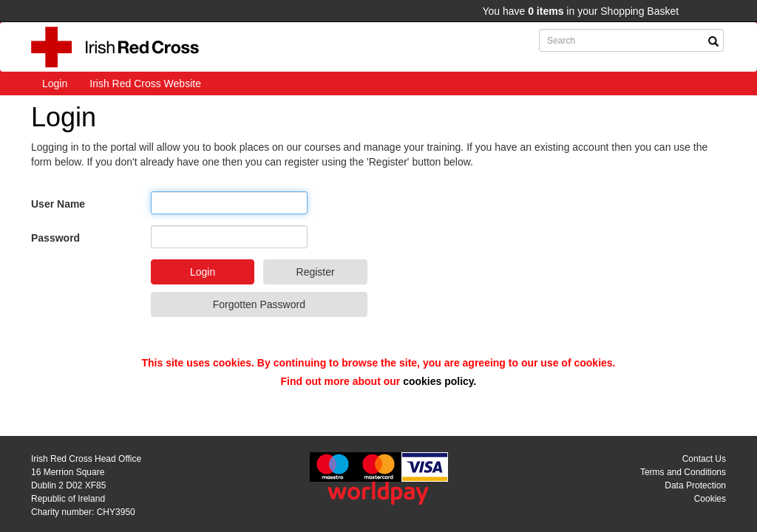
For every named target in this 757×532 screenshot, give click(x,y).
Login (55, 83)
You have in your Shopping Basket (580, 11)
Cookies (710, 499)
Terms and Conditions (683, 472)
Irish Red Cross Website (145, 83)
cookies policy (438, 381)
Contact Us (704, 459)
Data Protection (695, 485)
